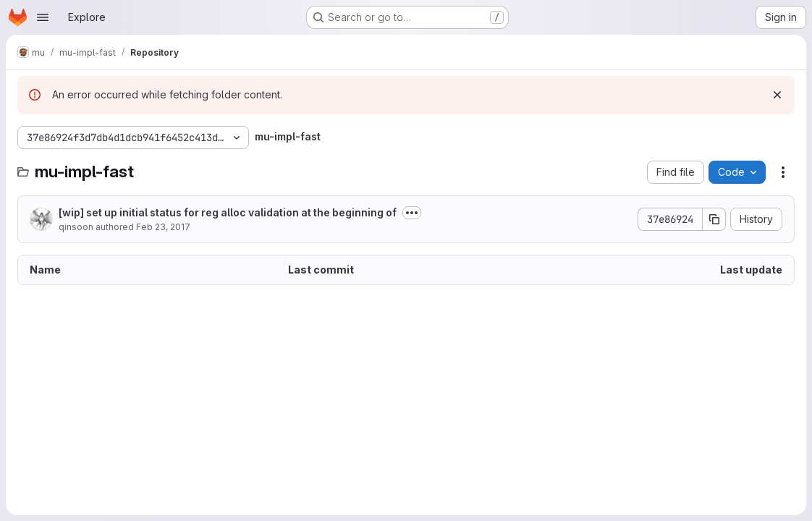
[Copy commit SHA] (714, 219)
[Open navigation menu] (43, 17)
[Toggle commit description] (412, 213)
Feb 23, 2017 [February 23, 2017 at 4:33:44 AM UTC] (163, 227)
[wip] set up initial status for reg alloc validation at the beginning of (228, 212)
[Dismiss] (777, 95)
